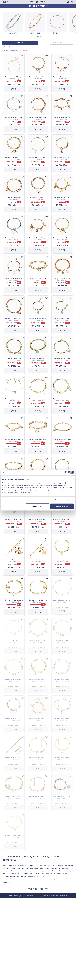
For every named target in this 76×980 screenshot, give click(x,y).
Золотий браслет (58, 879)
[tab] (37, 44)
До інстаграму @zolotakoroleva (34, 904)
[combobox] (62, 51)
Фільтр (20, 51)
